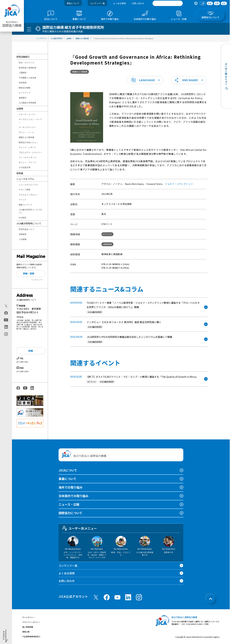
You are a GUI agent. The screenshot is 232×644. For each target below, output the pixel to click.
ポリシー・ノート (26, 132)
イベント (23, 200)
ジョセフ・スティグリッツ (179, 184)
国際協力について (70, 513)
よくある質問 (119, 3)
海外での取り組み (71, 487)
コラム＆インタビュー (28, 195)
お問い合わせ (138, 3)
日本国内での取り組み (73, 496)
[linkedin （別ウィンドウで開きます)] (128, 597)
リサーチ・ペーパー (27, 114)
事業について (67, 479)
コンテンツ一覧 (97, 3)
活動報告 (23, 234)
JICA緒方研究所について (29, 223)
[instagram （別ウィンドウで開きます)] (139, 597)
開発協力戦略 (24, 88)
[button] (31, 274)
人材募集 (23, 239)
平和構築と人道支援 (27, 78)
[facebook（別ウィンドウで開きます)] (6, 313)
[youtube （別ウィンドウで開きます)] (117, 597)
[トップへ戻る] (211, 599)
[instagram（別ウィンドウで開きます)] (6, 334)
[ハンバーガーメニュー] (29, 29)
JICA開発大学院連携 (27, 103)
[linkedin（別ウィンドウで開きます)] (6, 327)
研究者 (20, 173)
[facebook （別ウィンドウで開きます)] (107, 597)
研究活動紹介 (23, 57)
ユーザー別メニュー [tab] (80, 528)
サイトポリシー (29, 617)
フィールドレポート (27, 157)
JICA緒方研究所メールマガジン (30, 211)
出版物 (20, 109)
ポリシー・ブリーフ (27, 162)
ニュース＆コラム (25, 179)
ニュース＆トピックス (28, 185)
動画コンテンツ (25, 205)
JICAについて (68, 470)
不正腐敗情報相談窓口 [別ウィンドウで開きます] (31, 636)
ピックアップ (24, 93)
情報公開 (26, 632)
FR (217, 3)
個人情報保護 (28, 627)
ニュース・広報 (69, 504)
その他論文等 (24, 167)
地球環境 (23, 83)
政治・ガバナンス (26, 63)
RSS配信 (22, 218)
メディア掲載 (24, 190)
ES (224, 3)
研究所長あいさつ (26, 229)
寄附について (73, 3)
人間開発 (23, 73)
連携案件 (23, 98)
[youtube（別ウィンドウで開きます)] (6, 320)
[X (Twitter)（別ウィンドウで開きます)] (6, 306)
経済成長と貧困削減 (27, 68)
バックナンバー (37, 280)
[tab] (196, 3)
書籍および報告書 (26, 137)
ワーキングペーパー (27, 127)
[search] (168, 3)
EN (210, 3)
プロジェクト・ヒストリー (30, 152)
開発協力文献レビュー (28, 142)
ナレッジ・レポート (27, 147)
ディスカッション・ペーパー (30, 121)
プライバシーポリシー (31, 622)
